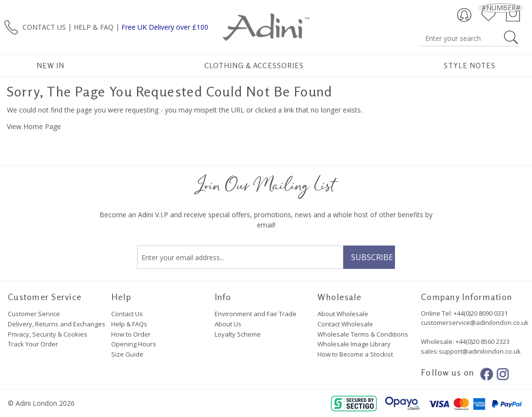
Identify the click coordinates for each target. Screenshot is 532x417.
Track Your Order (33, 344)
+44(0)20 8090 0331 (481, 313)
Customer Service (34, 314)
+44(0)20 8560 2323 (482, 341)
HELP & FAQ (94, 27)
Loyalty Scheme (238, 334)
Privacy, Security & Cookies (48, 334)
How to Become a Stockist (355, 354)
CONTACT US (44, 27)
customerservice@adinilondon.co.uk (475, 322)
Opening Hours (134, 344)
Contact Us (127, 314)
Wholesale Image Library (354, 344)
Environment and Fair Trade (256, 314)
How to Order (131, 334)
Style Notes (470, 66)
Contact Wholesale (345, 324)
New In (50, 66)
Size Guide (127, 354)
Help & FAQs (129, 324)
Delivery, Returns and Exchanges (57, 324)
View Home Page (34, 126)
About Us (228, 324)
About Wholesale (343, 314)
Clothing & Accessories (254, 66)
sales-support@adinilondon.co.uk (471, 351)
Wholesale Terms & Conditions (363, 334)
